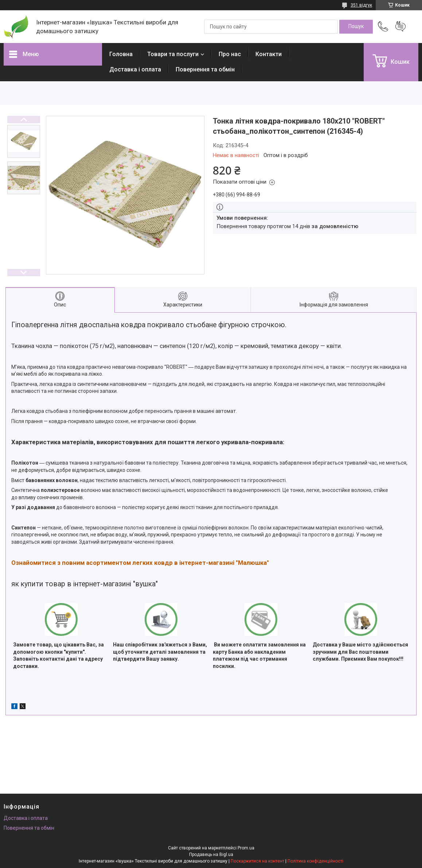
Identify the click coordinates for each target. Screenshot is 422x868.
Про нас (230, 54)
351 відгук (361, 5)
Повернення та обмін (205, 69)
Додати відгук (400, 27)
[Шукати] (356, 27)
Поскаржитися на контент (257, 861)
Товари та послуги (173, 54)
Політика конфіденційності (315, 861)
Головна (121, 54)
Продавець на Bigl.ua (211, 855)
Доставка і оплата (135, 69)
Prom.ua (246, 848)
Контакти (269, 54)
